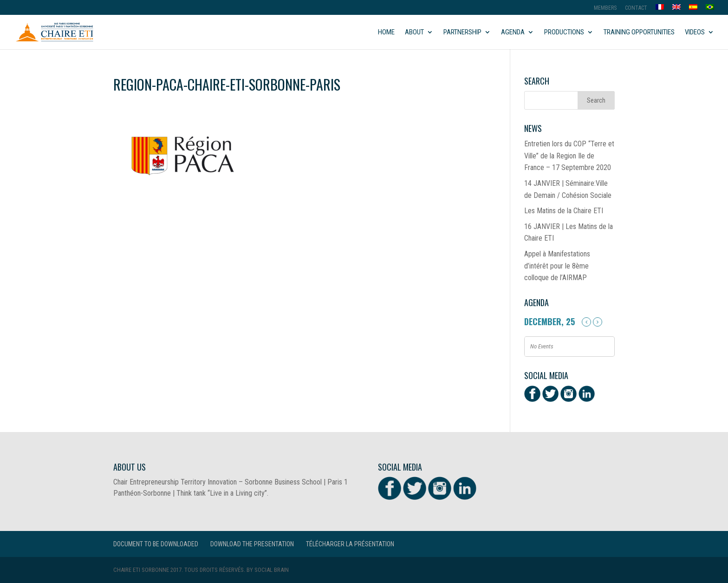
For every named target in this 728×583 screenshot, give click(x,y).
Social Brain (272, 570)
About (414, 33)
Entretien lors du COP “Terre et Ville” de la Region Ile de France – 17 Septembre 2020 (569, 156)
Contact (636, 8)
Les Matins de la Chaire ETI (564, 211)
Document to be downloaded (156, 544)
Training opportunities (639, 33)
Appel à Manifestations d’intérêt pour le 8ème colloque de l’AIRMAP (557, 266)
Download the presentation (252, 544)
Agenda (513, 33)
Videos (695, 33)
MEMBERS (605, 8)
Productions (564, 33)
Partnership (462, 33)
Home (386, 33)
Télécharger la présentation (350, 544)
